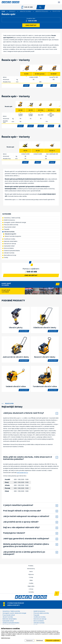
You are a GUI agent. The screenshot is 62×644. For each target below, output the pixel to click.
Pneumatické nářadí (10, 227)
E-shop (31, 577)
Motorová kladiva (9, 248)
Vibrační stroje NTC (11, 234)
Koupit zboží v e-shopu (6, 284)
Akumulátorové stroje (10, 255)
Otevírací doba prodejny (16, 603)
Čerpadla (7, 229)
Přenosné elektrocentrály (11, 225)
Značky (6, 258)
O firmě (31, 589)
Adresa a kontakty (14, 605)
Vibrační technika (9, 232)
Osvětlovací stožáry (10, 239)
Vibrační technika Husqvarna (13, 236)
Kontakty (31, 592)
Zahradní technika (9, 253)
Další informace (6, 638)
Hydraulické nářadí (9, 246)
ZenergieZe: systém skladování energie (15, 222)
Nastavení (30, 640)
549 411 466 (28, 7)
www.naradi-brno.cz (22, 473)
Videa (31, 580)
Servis (31, 572)
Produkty (31, 566)
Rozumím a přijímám (53, 640)
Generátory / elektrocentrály (12, 218)
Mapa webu (31, 586)
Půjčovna (31, 574)
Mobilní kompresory (10, 220)
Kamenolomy (31, 569)
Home (3, 11)
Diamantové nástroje (10, 244)
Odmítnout (39, 640)
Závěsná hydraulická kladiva (12, 251)
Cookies (31, 583)
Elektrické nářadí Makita (11, 241)
